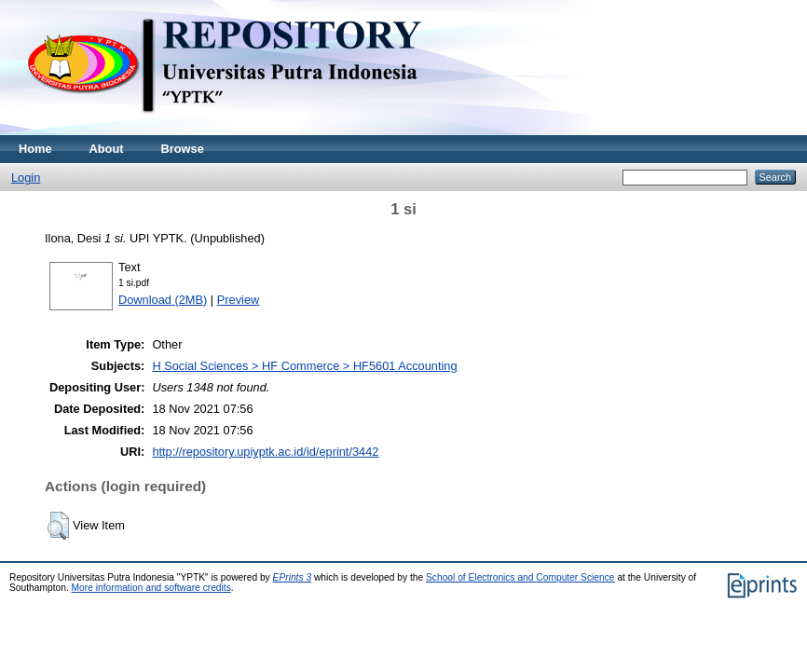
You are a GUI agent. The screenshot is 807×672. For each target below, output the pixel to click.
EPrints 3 (293, 577)
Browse (183, 149)
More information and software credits (151, 588)
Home (35, 149)
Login (26, 178)
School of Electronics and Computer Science (520, 577)
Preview (239, 300)
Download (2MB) (163, 300)
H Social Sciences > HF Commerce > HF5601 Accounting (304, 366)
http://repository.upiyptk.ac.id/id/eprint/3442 (265, 452)
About (107, 149)
